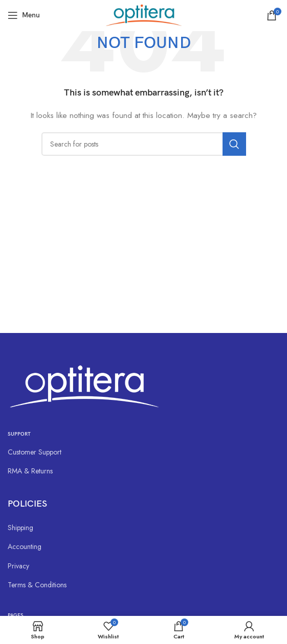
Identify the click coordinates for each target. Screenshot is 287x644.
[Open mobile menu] (24, 15)
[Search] (144, 144)
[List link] (143, 452)
